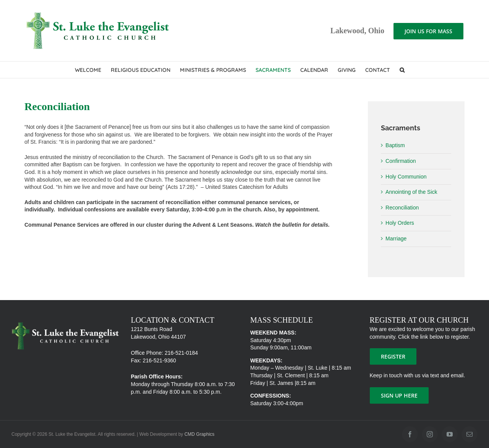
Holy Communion (406, 177)
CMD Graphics (200, 434)
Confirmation (401, 161)
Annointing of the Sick (411, 192)
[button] (402, 70)
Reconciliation (402, 208)
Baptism (395, 145)
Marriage (396, 239)
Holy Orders (400, 223)
